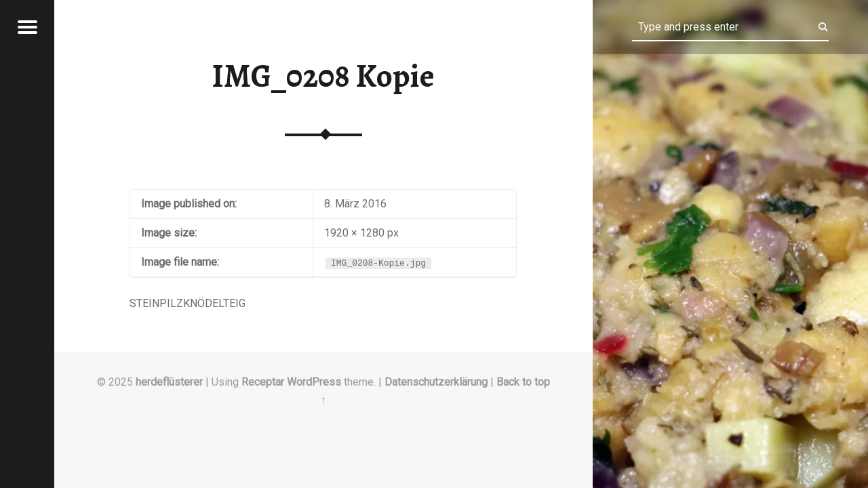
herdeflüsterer (169, 382)
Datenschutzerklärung (436, 382)
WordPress (314, 382)
